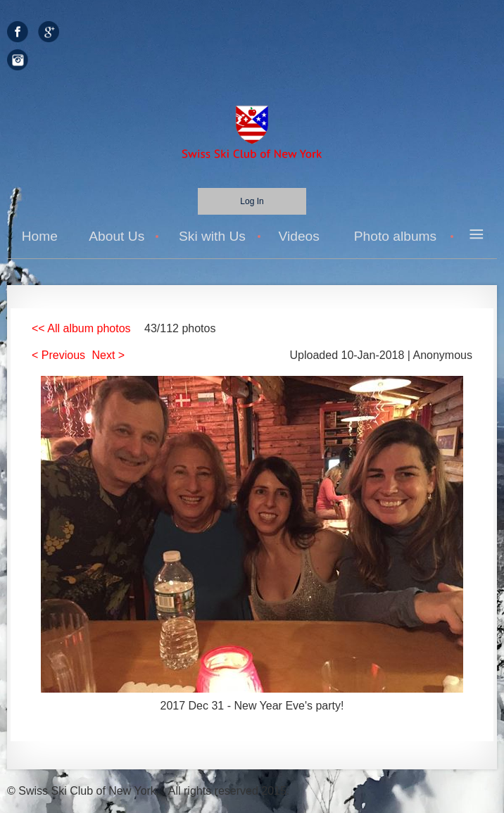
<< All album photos (81, 328)
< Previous (58, 355)
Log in (252, 201)
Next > (109, 355)
